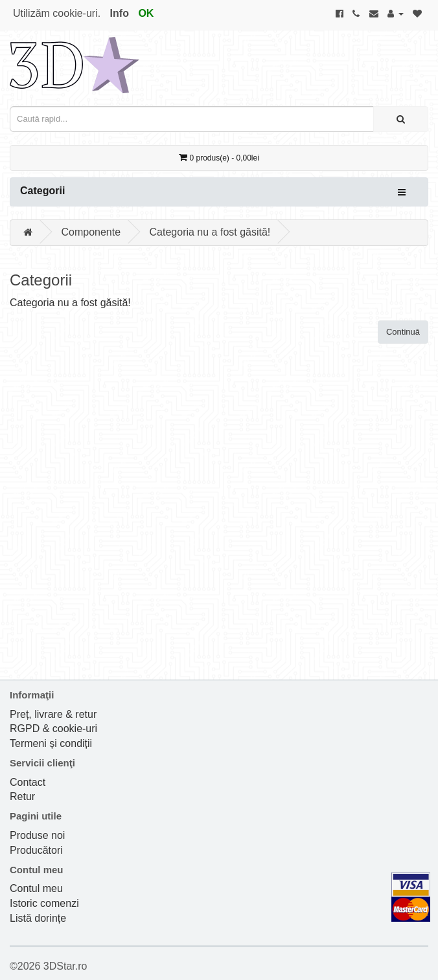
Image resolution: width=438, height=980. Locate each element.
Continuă (403, 332)
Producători (36, 850)
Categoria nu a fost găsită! (210, 232)
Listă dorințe (38, 918)
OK (146, 13)
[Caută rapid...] (401, 119)
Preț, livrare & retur (53, 714)
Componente (91, 232)
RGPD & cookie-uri (53, 729)
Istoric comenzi (44, 903)
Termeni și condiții (51, 743)
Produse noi (37, 835)
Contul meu (36, 888)
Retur (22, 796)
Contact (28, 782)
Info (120, 13)
